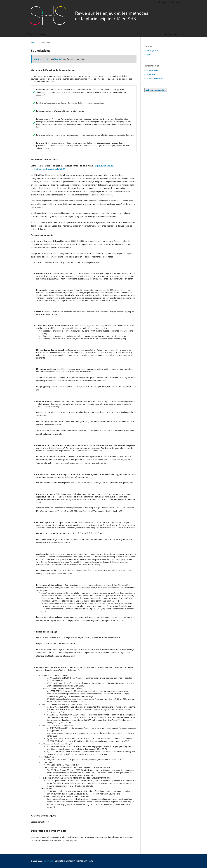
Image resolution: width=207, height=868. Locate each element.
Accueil (34, 43)
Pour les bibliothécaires (154, 78)
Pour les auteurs (151, 74)
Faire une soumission (156, 90)
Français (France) (152, 51)
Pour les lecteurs (151, 70)
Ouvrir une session (42, 59)
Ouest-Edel (49, 861)
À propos (44, 34)
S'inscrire (163, 2)
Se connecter (175, 2)
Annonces (31, 34)
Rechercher (172, 34)
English (147, 54)
